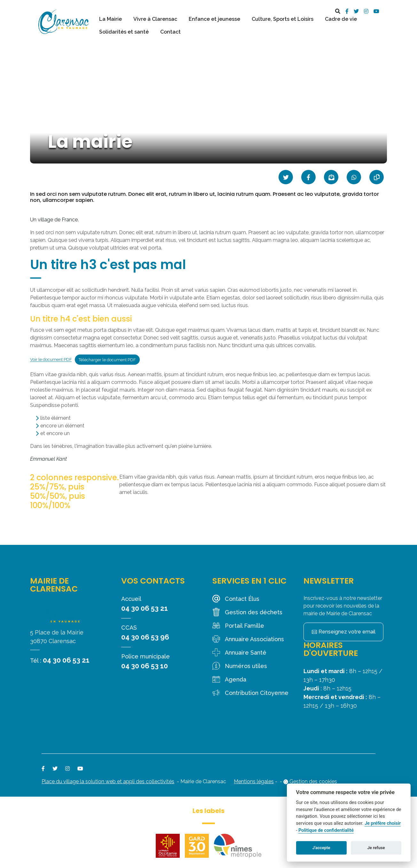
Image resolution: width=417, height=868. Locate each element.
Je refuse (376, 848)
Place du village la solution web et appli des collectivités (108, 781)
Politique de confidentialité (326, 830)
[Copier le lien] (377, 177)
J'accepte (321, 848)
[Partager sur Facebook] (308, 177)
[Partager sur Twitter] (286, 177)
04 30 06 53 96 (145, 637)
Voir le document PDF (51, 360)
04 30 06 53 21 (66, 660)
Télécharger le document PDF (107, 360)
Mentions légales (254, 781)
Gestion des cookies (313, 781)
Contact (170, 32)
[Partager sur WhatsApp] (354, 177)
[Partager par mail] (331, 177)
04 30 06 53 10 (145, 666)
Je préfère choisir (383, 823)
